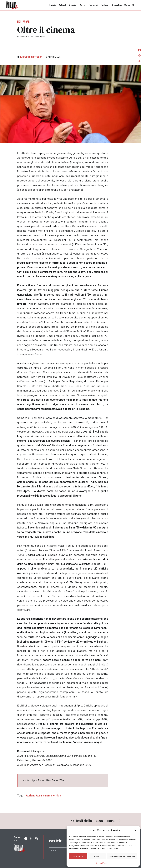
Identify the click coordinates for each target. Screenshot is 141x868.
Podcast (105, 5)
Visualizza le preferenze (122, 856)
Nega (97, 856)
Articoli (63, 5)
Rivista (53, 5)
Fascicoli (93, 5)
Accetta (78, 856)
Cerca (130, 5)
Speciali (73, 5)
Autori (83, 5)
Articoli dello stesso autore (96, 821)
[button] (135, 830)
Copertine (117, 5)
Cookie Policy (102, 863)
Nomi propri (24, 21)
